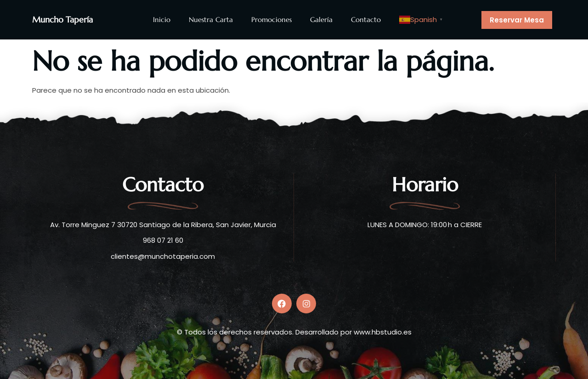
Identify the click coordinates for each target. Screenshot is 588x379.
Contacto (366, 20)
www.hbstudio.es (383, 330)
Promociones (271, 20)
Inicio (162, 20)
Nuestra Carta (211, 20)
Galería (321, 20)
